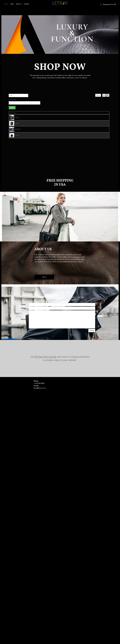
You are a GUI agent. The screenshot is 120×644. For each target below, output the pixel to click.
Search (12, 108)
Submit (92, 330)
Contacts (26, 4)
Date (98, 95)
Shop (12, 4)
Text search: (13, 100)
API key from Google (45, 357)
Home (6, 4)
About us (19, 4)
